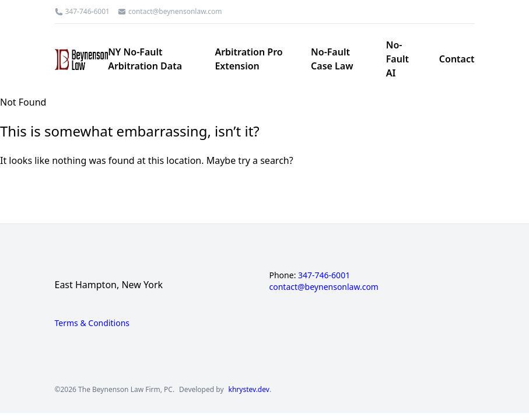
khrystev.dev (249, 390)
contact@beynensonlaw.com (175, 12)
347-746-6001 (87, 12)
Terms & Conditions (92, 323)
